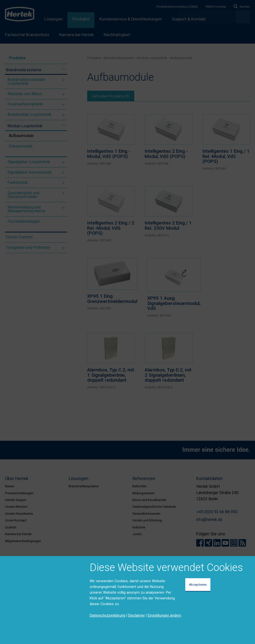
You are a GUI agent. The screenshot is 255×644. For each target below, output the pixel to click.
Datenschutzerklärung (107, 615)
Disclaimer (136, 615)
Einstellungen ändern (164, 615)
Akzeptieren (198, 584)
